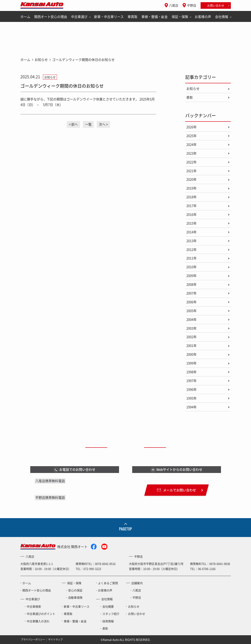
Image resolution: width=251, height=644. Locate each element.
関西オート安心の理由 (51, 17)
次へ (102, 124)
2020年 (191, 179)
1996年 (191, 389)
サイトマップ (55, 640)
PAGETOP (125, 529)
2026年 (191, 127)
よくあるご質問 (108, 583)
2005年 (191, 311)
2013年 (191, 241)
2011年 (191, 258)
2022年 (191, 162)
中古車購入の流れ (38, 621)
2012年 (191, 250)
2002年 (191, 337)
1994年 (191, 407)
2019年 (191, 188)
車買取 (133, 17)
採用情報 (108, 621)
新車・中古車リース (109, 17)
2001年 (191, 346)
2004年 (191, 319)
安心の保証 (75, 590)
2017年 (191, 206)
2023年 (191, 153)
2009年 (191, 276)
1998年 (191, 372)
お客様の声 (203, 17)
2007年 (191, 293)
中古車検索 (34, 606)
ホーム (25, 17)
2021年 (191, 171)
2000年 (191, 354)
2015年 (191, 223)
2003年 (191, 328)
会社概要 (108, 606)
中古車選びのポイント (41, 614)
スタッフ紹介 (111, 614)
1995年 (191, 398)
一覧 (88, 124)
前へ (75, 124)
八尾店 (174, 5)
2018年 (191, 197)
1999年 (191, 363)
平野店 (192, 5)
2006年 (191, 302)
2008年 (191, 284)
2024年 (191, 144)
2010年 (191, 267)
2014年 (191, 232)
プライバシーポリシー (33, 640)
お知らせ (41, 60)
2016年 (191, 214)
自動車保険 (75, 597)
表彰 (190, 97)
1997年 (191, 381)
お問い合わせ (216, 5)
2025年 (191, 136)
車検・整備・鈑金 (155, 17)
